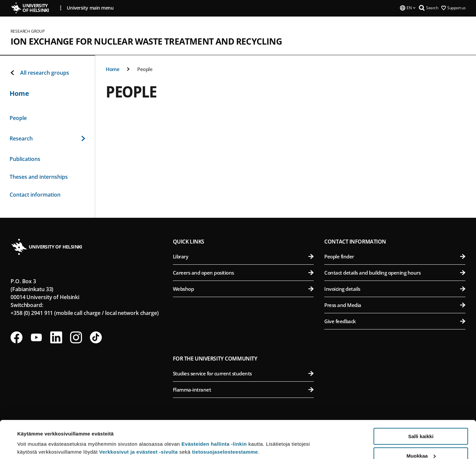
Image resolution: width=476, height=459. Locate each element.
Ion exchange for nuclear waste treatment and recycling (146, 41)
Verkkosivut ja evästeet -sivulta (139, 420)
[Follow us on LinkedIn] (56, 337)
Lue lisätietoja (34, 438)
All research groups (39, 73)
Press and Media (395, 305)
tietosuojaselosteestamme (225, 420)
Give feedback (395, 321)
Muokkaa (421, 423)
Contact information (35, 195)
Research (47, 138)
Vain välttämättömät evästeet (421, 443)
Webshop (243, 289)
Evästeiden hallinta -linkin (214, 412)
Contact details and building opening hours (395, 273)
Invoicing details (395, 289)
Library (243, 256)
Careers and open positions (243, 273)
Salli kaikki (421, 404)
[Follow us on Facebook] (17, 337)
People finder (395, 256)
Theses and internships (39, 177)
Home (113, 69)
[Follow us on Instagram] (76, 337)
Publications (25, 159)
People (145, 69)
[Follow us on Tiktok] (96, 337)
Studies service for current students (243, 373)
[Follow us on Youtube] (36, 337)
